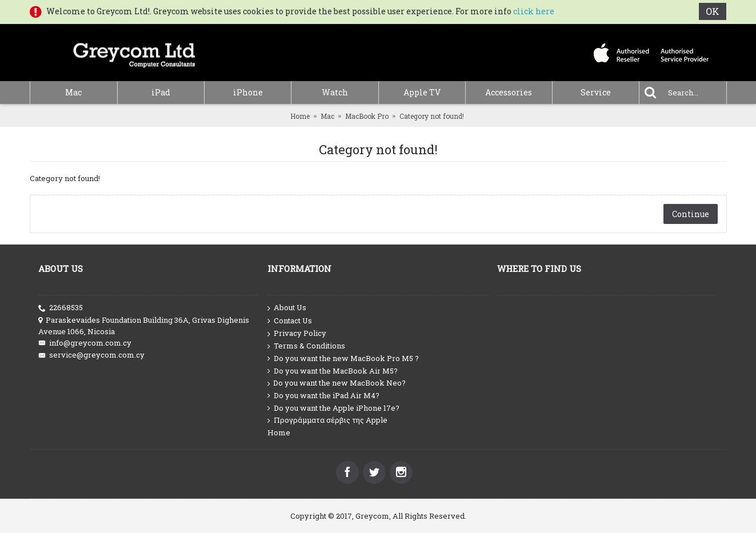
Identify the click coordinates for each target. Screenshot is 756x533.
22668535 (61, 308)
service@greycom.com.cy (91, 355)
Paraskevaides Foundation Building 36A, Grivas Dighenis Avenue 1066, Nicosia (144, 326)
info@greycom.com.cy (85, 343)
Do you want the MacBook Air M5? (333, 371)
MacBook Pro (367, 116)
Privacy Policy (297, 334)
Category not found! (432, 116)
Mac (327, 116)
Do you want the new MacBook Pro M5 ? (343, 358)
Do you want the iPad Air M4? (323, 396)
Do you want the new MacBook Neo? (337, 383)
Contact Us (290, 321)
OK (713, 11)
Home (300, 116)
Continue (691, 214)
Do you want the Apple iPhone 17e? (333, 408)
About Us (287, 308)
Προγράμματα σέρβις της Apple (327, 420)
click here (534, 11)
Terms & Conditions (306, 346)
